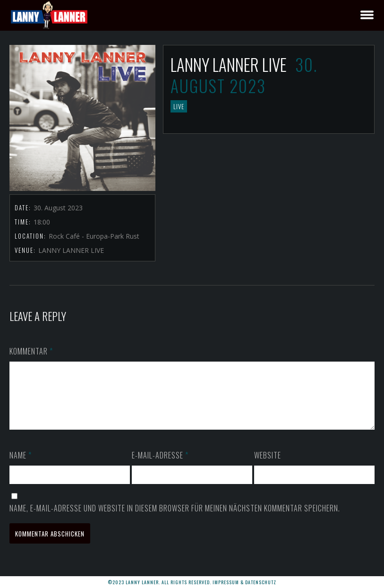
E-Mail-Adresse (160, 467)
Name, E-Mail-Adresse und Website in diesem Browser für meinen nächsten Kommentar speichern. (175, 519)
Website (268, 467)
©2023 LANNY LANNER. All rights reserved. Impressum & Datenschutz (192, 582)
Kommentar (31, 351)
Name (21, 467)
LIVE (179, 106)
